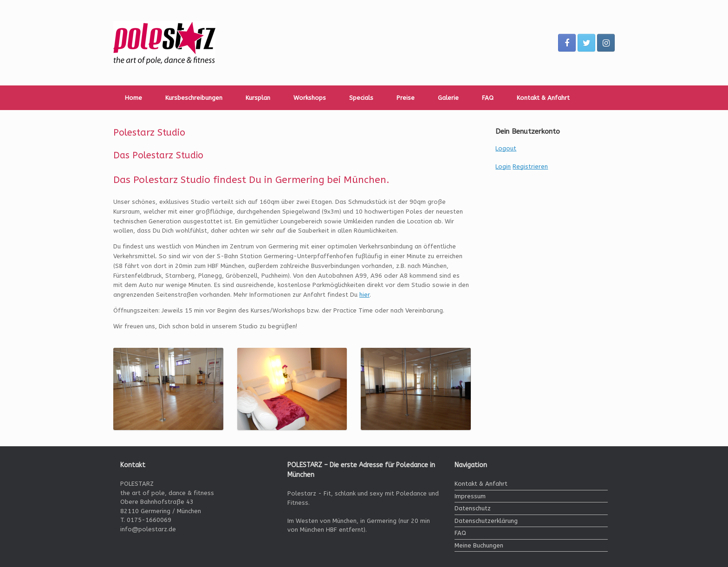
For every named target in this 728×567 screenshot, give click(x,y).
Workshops (310, 98)
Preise (406, 98)
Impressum (470, 496)
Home (133, 98)
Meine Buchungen (479, 545)
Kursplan (258, 98)
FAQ (488, 98)
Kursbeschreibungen (194, 98)
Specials (361, 98)
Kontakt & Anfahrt (543, 98)
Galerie (448, 98)
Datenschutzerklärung (486, 521)
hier (364, 295)
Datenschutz (473, 508)
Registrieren (530, 166)
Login (503, 166)
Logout (506, 148)
